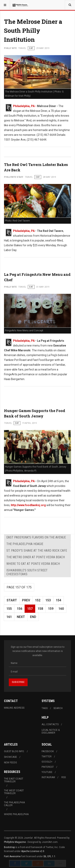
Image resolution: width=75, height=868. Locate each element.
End (33, 617)
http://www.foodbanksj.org (28, 505)
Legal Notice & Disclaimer (51, 731)
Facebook (48, 751)
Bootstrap (9, 847)
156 (19, 609)
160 (61, 609)
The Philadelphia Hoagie (25, 544)
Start (12, 600)
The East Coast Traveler (14, 780)
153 (48, 600)
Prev (26, 600)
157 (30, 609)
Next (21, 617)
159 (51, 609)
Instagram (48, 777)
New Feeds (10, 763)
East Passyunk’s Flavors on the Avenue (36, 537)
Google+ (47, 762)
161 (9, 617)
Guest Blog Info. (14, 751)
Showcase (10, 757)
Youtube (47, 772)
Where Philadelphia (16, 814)
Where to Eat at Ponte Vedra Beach (33, 564)
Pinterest (48, 767)
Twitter (47, 757)
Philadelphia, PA (24, 231)
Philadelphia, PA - (25, 106)
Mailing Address (14, 708)
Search (58, 708)
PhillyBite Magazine (15, 842)
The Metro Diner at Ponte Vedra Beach (36, 557)
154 (58, 600)
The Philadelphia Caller (14, 804)
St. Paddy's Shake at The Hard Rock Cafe (37, 551)
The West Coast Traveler (14, 792)
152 (38, 600)
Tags (45, 708)
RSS (64, 777)
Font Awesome (12, 856)
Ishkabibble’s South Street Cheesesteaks (27, 572)
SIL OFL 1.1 (49, 856)
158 (40, 609)
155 (9, 609)
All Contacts (50, 724)
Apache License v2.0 (33, 851)
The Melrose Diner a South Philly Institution (33, 30)
